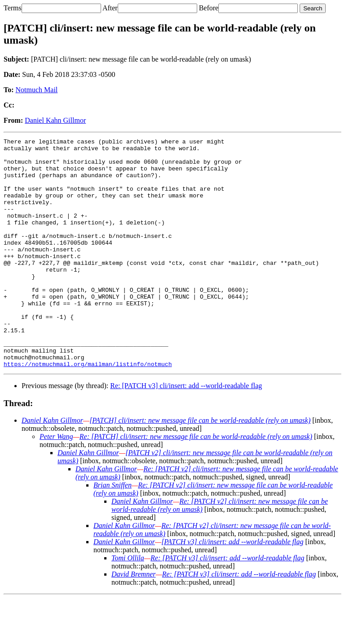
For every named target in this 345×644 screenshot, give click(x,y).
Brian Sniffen (113, 531)
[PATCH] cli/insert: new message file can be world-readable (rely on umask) (200, 466)
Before (209, 8)
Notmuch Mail (37, 90)
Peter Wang (56, 482)
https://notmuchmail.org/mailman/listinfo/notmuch (88, 410)
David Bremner (134, 620)
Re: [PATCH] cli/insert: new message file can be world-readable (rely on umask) (196, 482)
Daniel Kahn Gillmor (55, 120)
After (110, 8)
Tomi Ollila (128, 604)
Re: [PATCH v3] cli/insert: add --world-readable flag (186, 432)
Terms (13, 8)
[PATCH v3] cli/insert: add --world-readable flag (232, 588)
